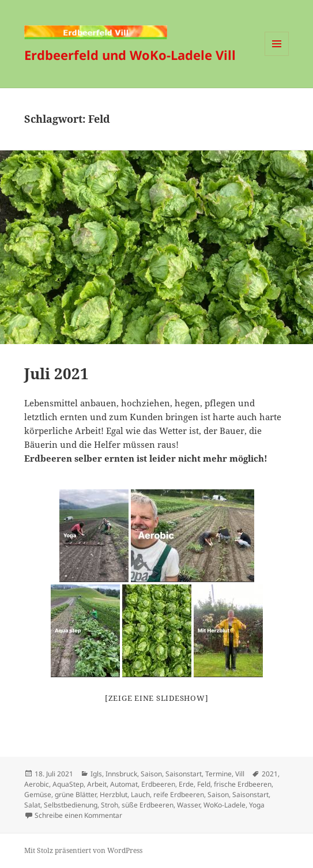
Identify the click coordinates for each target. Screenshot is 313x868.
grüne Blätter (76, 795)
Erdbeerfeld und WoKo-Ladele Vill (130, 55)
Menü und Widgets (277, 56)
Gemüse (38, 795)
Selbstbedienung (71, 805)
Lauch (140, 795)
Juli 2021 (56, 373)
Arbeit (97, 784)
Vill (240, 774)
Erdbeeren (158, 784)
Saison (151, 774)
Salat (32, 805)
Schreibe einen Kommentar (78, 815)
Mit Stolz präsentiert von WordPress (83, 850)
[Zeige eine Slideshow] (157, 698)
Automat (124, 784)
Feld (204, 784)
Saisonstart (184, 774)
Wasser (188, 805)
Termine (218, 774)
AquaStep (68, 784)
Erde (186, 784)
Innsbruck (121, 774)
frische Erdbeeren (243, 784)
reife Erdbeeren (179, 795)
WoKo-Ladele (225, 805)
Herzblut (114, 795)
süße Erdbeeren (148, 805)
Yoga (257, 805)
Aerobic (37, 784)
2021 (270, 774)
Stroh (110, 805)
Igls (96, 774)
